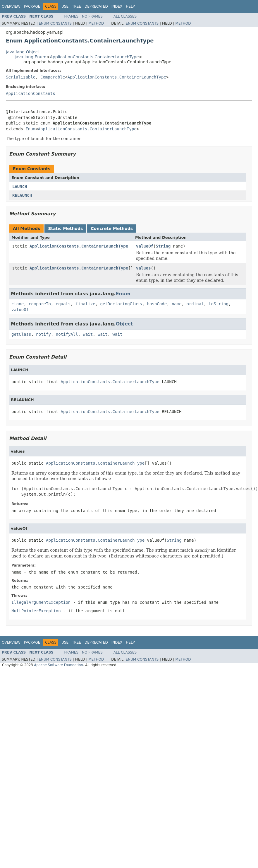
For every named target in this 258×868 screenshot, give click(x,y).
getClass (21, 334)
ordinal (195, 304)
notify (43, 334)
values (143, 268)
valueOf (145, 246)
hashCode (157, 304)
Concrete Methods (112, 228)
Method (96, 23)
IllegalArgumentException (41, 602)
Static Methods (65, 228)
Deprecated (96, 6)
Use (65, 6)
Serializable (21, 77)
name (177, 304)
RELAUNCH (22, 195)
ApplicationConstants (31, 93)
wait (88, 334)
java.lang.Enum (31, 57)
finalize (85, 304)
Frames (72, 16)
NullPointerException (36, 611)
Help (130, 6)
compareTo (40, 304)
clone (18, 304)
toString (218, 304)
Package (32, 6)
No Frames (92, 16)
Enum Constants (55, 23)
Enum (30, 129)
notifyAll (67, 334)
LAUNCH (20, 187)
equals (63, 304)
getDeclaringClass (121, 304)
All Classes (125, 16)
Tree (76, 6)
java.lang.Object (23, 52)
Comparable (53, 77)
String (163, 246)
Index (117, 6)
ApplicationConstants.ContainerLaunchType (94, 57)
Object (124, 324)
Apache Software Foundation (58, 665)
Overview (11, 6)
